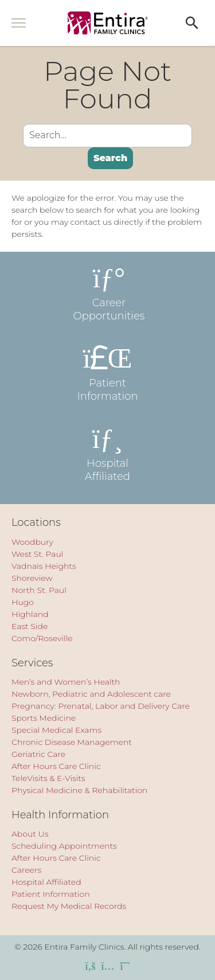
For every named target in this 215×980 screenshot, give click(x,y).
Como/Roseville (42, 638)
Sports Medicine (44, 718)
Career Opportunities (108, 293)
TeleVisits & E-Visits (48, 778)
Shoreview (32, 578)
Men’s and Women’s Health (66, 682)
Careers (26, 870)
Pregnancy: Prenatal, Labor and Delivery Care (101, 706)
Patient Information (108, 373)
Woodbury (32, 542)
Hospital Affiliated (108, 453)
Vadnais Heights (44, 566)
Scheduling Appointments (64, 846)
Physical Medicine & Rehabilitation (79, 790)
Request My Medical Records (69, 906)
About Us (30, 834)
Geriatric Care (38, 754)
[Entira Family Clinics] (108, 23)
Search (110, 158)
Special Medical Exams (56, 730)
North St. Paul (39, 590)
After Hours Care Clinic (56, 766)
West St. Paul (37, 554)
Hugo (23, 602)
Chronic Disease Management (72, 742)
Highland (30, 614)
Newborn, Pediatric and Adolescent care (91, 694)
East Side (30, 626)
